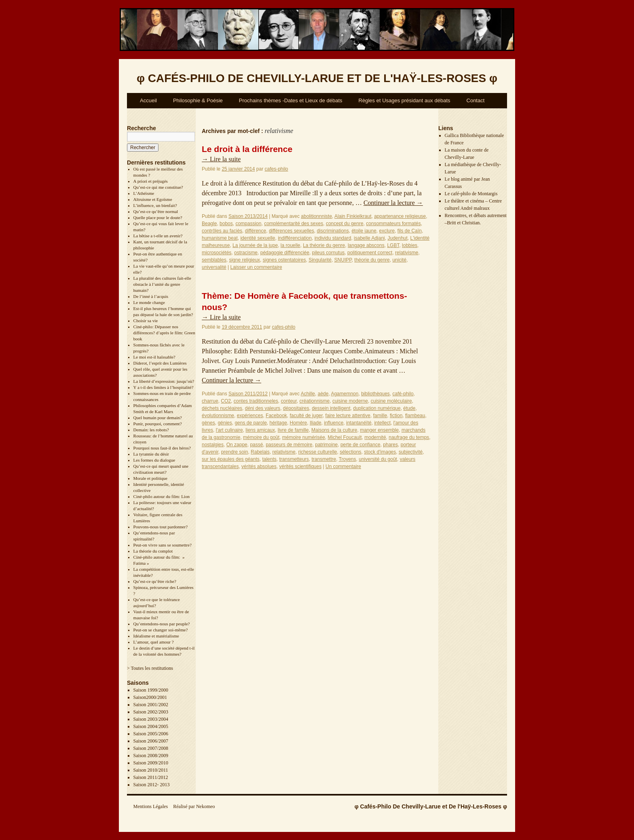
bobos (226, 224)
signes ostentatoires (284, 260)
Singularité (320, 260)
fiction (396, 416)
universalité (214, 267)
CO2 (226, 401)
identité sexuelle (258, 238)
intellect (382, 423)
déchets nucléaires (222, 408)
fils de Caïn (410, 231)
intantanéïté (359, 423)
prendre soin (235, 452)
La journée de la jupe (255, 245)
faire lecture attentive (348, 416)
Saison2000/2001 (150, 697)
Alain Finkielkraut (353, 216)
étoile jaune (364, 231)
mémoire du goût (261, 437)
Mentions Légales (151, 806)
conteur (288, 401)
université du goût (378, 459)
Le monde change (149, 302)
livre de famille (293, 430)
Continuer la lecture (393, 203)
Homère (299, 423)
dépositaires (296, 408)
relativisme (407, 253)
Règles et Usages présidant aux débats (405, 100)
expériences (250, 416)
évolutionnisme (218, 416)
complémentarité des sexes (294, 224)
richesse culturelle (317, 452)
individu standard (333, 238)
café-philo (403, 394)
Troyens (348, 459)
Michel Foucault (345, 437)
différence (256, 231)
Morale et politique (150, 478)
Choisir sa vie (146, 321)
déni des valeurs (263, 408)
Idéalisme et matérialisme (156, 636)
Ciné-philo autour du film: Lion (162, 496)
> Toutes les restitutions (150, 668)
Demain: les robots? (151, 430)
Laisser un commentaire (256, 267)
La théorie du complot (153, 551)
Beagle (209, 224)
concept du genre (345, 224)
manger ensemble (379, 430)
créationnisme (315, 401)
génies (225, 423)
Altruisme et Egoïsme (153, 199)
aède (323, 394)
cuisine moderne (350, 401)
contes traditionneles (256, 401)
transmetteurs (294, 459)
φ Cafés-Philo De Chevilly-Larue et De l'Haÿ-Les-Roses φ (431, 806)
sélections (350, 452)
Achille (308, 394)
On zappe (237, 445)
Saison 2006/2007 (151, 741)
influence (334, 423)
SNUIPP (343, 260)
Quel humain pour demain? (158, 418)
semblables (214, 260)
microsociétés (217, 253)
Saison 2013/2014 (248, 216)
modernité (375, 437)
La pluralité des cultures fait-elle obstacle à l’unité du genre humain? (162, 284)
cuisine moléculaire (391, 401)
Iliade (316, 423)
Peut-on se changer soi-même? (161, 630)
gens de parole (250, 423)
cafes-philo (276, 169)
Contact (476, 100)
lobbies (410, 245)
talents (269, 459)
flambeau (415, 416)
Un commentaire (343, 466)
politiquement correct (370, 253)
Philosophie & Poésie (198, 100)
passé (256, 445)
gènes (208, 423)
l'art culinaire (229, 430)
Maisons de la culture (334, 430)
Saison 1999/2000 (151, 690)
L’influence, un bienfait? (155, 205)
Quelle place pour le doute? (158, 217)
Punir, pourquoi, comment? (158, 424)
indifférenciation (295, 238)
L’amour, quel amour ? (154, 642)
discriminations (333, 231)
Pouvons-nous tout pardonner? (161, 527)
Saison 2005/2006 (151, 734)
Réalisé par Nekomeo (194, 806)
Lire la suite (221, 159)
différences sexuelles (292, 231)
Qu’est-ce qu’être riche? (155, 581)
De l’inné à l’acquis (151, 296)
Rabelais (260, 452)
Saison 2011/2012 (151, 777)
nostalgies (213, 445)
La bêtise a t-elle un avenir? (158, 236)
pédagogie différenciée (285, 253)
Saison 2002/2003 (151, 712)
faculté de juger (306, 416)
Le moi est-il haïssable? (154, 357)
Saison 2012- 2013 (152, 785)
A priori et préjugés (151, 181)
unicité (399, 260)
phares (390, 445)
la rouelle (291, 245)
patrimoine (326, 445)
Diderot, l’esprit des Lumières (160, 363)
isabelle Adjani (369, 238)
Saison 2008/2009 (151, 756)
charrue (210, 401)
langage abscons (366, 245)
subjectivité (411, 452)
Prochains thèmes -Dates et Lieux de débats (291, 100)
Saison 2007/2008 (151, 748)
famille (380, 416)
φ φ (317, 78)
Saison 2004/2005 (151, 726)
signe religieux (244, 260)
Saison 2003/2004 (151, 719)
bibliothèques (375, 394)
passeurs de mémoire (289, 445)
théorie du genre (372, 260)
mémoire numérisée (304, 437)
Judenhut (397, 238)
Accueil (148, 100)
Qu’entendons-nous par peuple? (162, 624)
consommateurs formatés (393, 224)
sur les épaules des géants (231, 459)
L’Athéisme (144, 193)
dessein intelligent (331, 408)
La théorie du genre (324, 245)
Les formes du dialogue (154, 460)
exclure (387, 231)
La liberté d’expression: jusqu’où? (164, 381)
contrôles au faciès (222, 231)
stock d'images (380, 452)
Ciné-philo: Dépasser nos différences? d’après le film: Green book (164, 333)
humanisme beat (220, 238)
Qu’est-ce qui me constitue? (158, 187)
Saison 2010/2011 (151, 770)
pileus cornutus (329, 253)
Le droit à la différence (247, 149)
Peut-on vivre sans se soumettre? (163, 545)
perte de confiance (360, 445)
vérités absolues (259, 466)
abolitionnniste (316, 216)
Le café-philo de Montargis (471, 194)
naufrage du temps (409, 437)
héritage (278, 423)
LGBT (393, 245)
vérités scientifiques (300, 466)
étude (409, 408)
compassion (248, 224)
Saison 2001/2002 (151, 705)
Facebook (276, 416)
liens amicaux (260, 430)
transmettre (324, 459)
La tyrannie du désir (151, 454)
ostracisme (246, 253)
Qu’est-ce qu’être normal (156, 211)
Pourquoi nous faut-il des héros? (162, 448)
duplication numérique (377, 408)
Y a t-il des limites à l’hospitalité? (164, 387)
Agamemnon (344, 394)
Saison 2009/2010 (151, 763)
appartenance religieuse (400, 216)
